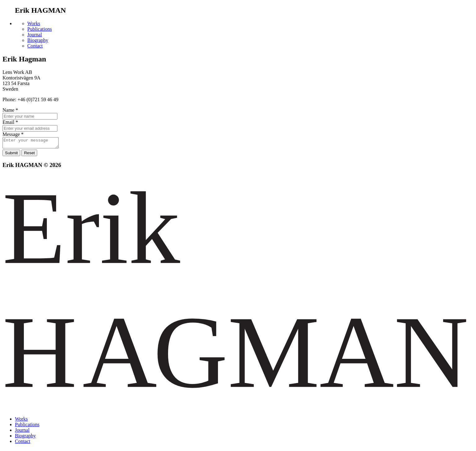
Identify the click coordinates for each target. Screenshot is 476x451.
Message (13, 134)
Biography (38, 40)
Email (10, 122)
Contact (35, 46)
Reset (29, 155)
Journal (35, 35)
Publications (40, 29)
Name (10, 110)
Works (34, 23)
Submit (11, 155)
